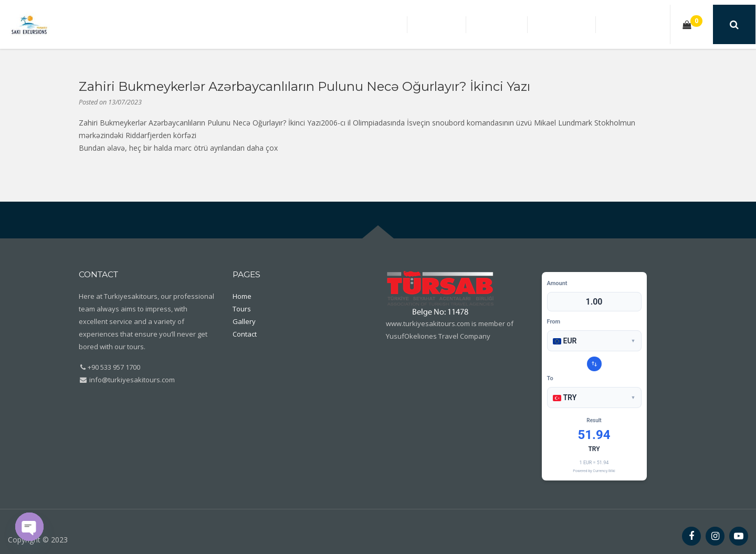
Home (492, 24)
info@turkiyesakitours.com (131, 380)
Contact (640, 24)
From (554, 322)
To (550, 378)
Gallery (585, 24)
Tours (536, 24)
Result (594, 420)
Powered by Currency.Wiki (594, 471)
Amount (557, 283)
